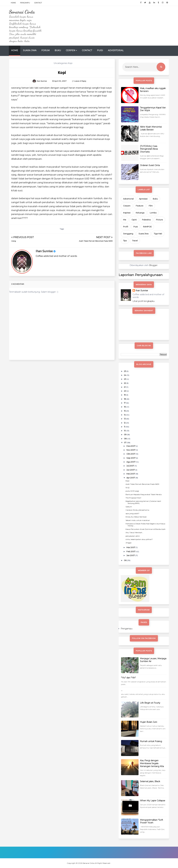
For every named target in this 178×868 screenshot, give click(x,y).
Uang (14, 241)
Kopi (127, 481)
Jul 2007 (130, 466)
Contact (38, 3)
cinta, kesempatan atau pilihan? (139, 539)
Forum (46, 50)
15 (125, 411)
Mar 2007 (131, 547)
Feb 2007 (131, 551)
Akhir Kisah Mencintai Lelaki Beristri (151, 128)
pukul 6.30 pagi (132, 491)
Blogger (153, 265)
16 (125, 407)
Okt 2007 (131, 454)
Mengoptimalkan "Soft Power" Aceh (151, 821)
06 (125, 560)
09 (125, 435)
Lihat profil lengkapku (144, 301)
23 (125, 379)
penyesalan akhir (133, 536)
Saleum (129, 507)
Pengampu (25, 3)
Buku (58, 50)
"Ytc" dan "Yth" (128, 678)
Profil (126, 227)
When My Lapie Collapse (153, 801)
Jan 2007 (131, 555)
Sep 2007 (131, 458)
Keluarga (140, 213)
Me (125, 220)
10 (125, 431)
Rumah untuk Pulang (151, 741)
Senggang (128, 234)
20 (125, 391)
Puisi (100, 50)
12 (125, 423)
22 (125, 383)
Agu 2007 (131, 462)
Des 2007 (131, 446)
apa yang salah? (132, 513)
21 (125, 387)
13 (125, 419)
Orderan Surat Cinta (150, 165)
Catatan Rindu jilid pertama (137, 510)
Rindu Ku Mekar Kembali (136, 517)
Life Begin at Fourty (150, 703)
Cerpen (71, 50)
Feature (140, 206)
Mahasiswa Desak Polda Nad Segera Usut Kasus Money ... (145, 525)
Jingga (128, 543)
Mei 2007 (131, 474)
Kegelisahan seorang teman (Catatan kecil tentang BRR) (143, 502)
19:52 (128, 488)
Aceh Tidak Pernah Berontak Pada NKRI (96, 241)
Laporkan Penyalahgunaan (141, 275)
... (122, 690)
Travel (135, 241)
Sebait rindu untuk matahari (138, 520)
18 (125, 399)
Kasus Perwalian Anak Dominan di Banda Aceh (146, 529)
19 (125, 395)
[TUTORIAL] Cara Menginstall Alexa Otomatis (149, 149)
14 (125, 415)
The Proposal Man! (133, 498)
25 (125, 371)
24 (125, 375)
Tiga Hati (158, 234)
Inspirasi (127, 213)
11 (125, 427)
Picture (159, 220)
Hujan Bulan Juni (149, 722)
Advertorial (116, 50)
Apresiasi (143, 199)
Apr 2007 (131, 478)
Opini (134, 220)
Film (151, 206)
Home (13, 3)
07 (125, 442)
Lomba (153, 213)
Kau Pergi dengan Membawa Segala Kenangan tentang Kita (152, 763)
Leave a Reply (80, 81)
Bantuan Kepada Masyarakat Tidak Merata (144, 494)
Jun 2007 (131, 470)
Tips (125, 241)
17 (125, 403)
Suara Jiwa (30, 50)
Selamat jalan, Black (150, 781)
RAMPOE (147, 227)
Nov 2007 (131, 450)
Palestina (146, 220)
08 (125, 439)
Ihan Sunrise (44, 251)
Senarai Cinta (22, 12)
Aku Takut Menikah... (135, 532)
